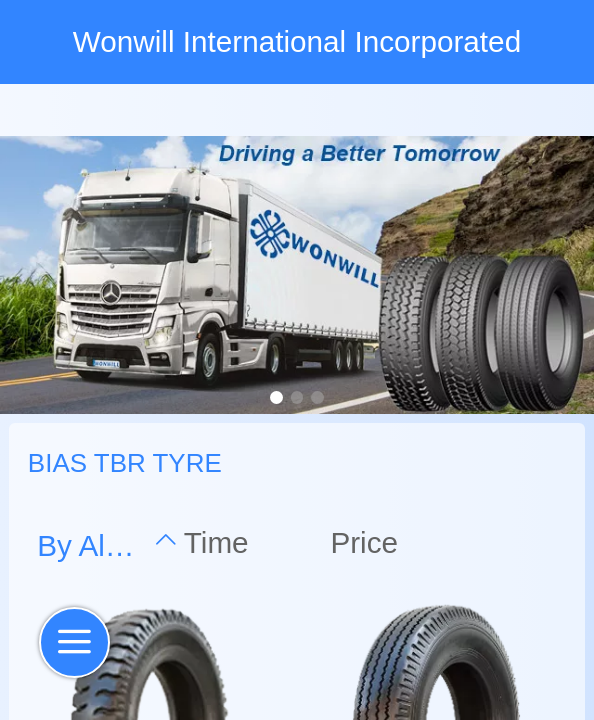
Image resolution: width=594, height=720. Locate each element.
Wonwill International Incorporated (297, 41)
